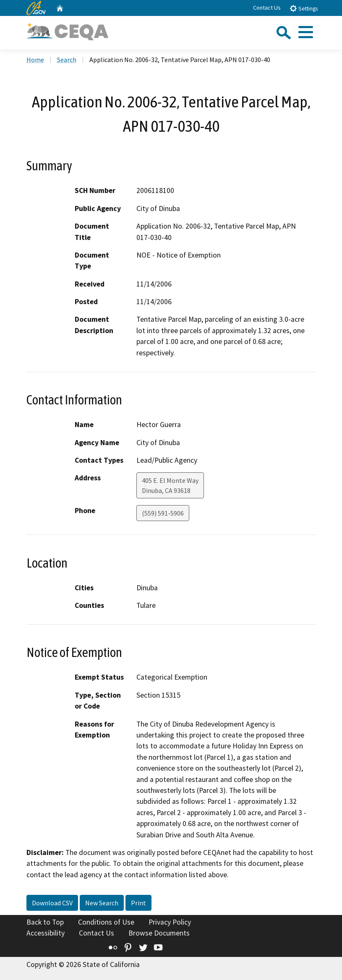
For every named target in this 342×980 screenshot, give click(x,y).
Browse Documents (159, 933)
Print (138, 903)
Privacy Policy (170, 922)
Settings (304, 8)
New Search (102, 903)
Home (35, 60)
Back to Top (45, 922)
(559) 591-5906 (163, 513)
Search (67, 60)
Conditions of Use (106, 922)
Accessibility (46, 933)
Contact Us (267, 8)
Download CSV (52, 903)
